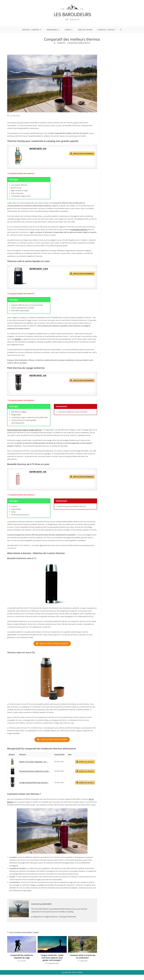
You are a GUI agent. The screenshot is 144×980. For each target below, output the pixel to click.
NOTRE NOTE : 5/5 (38, 149)
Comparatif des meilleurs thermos (79, 43)
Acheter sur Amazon (86, 762)
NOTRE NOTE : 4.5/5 (39, 269)
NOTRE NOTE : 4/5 (38, 376)
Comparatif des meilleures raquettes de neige (22, 957)
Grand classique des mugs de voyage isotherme (24, 430)
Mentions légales (77, 973)
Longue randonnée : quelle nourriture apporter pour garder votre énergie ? (52, 958)
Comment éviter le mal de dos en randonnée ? (83, 957)
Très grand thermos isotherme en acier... (34, 771)
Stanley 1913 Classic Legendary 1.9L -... (33, 762)
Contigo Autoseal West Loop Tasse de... (33, 783)
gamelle (18, 339)
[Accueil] (55, 43)
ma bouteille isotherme (79, 229)
